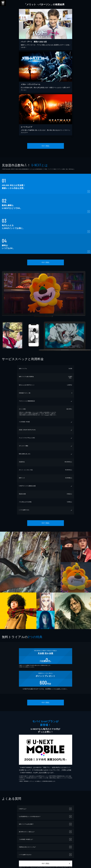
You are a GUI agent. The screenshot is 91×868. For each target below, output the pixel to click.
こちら (47, 415)
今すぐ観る (45, 146)
